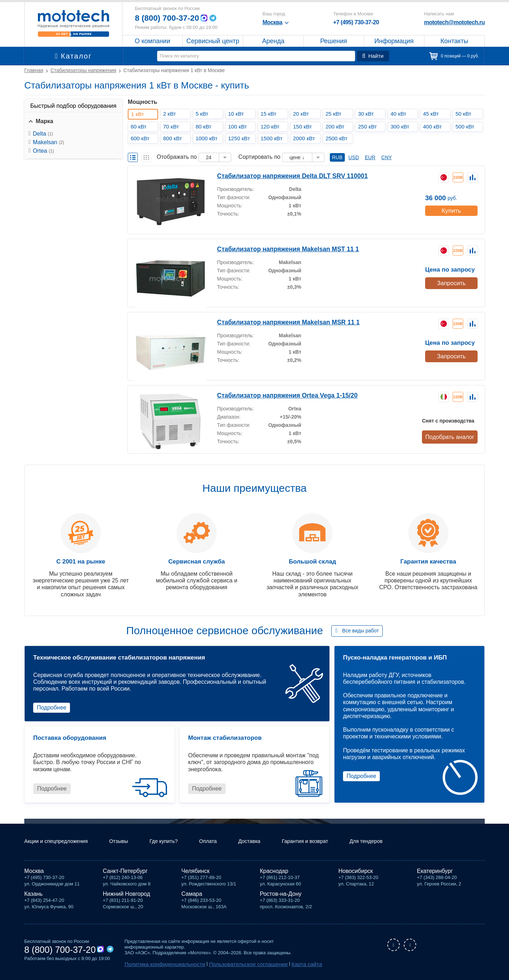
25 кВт (335, 114)
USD (354, 157)
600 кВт (142, 138)
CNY (387, 157)
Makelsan (49, 142)
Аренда (273, 41)
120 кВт (272, 127)
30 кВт (367, 114)
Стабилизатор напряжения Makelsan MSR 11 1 (279, 322)
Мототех (73, 23)
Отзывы (127, 843)
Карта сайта (280, 964)
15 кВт (270, 114)
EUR (370, 157)
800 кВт (174, 138)
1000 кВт (208, 138)
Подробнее (52, 708)
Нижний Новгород (126, 895)
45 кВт (432, 114)
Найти (374, 56)
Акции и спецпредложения (59, 843)
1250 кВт (241, 138)
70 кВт (173, 127)
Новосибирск (356, 872)
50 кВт (465, 114)
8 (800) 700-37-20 (169, 18)
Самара (192, 895)
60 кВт (140, 127)
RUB (337, 157)
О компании (153, 41)
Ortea (43, 151)
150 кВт (304, 127)
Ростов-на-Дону (281, 895)
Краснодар (274, 872)
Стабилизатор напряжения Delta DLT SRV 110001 (283, 175)
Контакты (454, 41)
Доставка (264, 843)
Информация (394, 41)
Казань (33, 895)
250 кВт (369, 127)
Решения (334, 41)
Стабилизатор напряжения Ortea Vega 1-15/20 (278, 395)
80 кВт (205, 127)
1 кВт (140, 114)
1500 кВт (273, 138)
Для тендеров (389, 843)
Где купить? (174, 843)
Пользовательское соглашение (230, 964)
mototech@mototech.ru (454, 22)
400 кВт (434, 127)
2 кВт (171, 114)
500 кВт (467, 127)
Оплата (221, 843)
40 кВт (400, 114)
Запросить (451, 282)
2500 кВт (338, 138)
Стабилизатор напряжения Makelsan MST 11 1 (279, 249)
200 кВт (337, 127)
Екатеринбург (435, 872)
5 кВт (203, 114)
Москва (34, 872)
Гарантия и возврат (324, 843)
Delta (43, 134)
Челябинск (195, 872)
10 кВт (238, 114)
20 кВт (303, 114)
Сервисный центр (213, 41)
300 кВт (402, 127)
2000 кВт (306, 138)
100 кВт (239, 127)
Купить (451, 209)
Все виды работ (361, 631)
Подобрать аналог (451, 436)
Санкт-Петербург (125, 872)
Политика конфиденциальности (159, 964)
